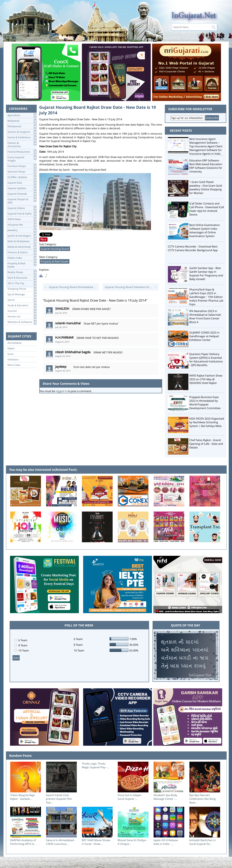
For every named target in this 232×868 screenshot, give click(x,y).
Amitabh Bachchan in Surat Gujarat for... (203, 842)
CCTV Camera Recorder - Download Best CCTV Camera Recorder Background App (193, 248)
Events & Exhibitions (22, 138)
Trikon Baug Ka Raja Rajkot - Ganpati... (22, 797)
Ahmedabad (15, 343)
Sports (22, 300)
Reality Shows (22, 272)
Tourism (22, 311)
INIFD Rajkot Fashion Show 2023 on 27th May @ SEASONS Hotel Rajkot (206, 379)
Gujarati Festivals (22, 194)
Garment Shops (22, 172)
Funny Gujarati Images (22, 159)
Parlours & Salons (22, 252)
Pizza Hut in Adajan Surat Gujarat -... (130, 797)
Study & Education (22, 306)
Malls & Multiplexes (22, 241)
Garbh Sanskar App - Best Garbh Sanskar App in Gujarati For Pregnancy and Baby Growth (206, 273)
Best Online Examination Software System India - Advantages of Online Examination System (205, 230)
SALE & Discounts (22, 278)
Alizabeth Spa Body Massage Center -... (165, 797)
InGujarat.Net (22, 225)
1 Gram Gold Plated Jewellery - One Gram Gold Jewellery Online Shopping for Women (206, 187)
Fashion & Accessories (22, 144)
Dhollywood (22, 127)
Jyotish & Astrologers (22, 236)
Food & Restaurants (22, 152)
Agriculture (22, 115)
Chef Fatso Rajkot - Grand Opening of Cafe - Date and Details (206, 444)
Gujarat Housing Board (55, 249)
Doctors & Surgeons (22, 132)
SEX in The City (22, 283)
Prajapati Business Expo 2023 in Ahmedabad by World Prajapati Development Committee (205, 403)
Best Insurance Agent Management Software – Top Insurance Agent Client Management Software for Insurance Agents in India (206, 146)
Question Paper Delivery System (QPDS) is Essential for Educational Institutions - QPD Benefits (206, 360)
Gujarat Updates (22, 188)
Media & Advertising (22, 247)
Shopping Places (22, 289)
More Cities (14, 365)
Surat (11, 354)
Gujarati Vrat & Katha (22, 214)
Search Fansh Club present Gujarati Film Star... (59, 799)
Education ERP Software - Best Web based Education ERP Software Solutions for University (206, 166)
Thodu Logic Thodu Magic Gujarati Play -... (96, 765)
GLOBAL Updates (22, 177)
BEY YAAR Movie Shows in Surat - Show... (96, 842)
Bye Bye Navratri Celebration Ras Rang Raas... (203, 799)
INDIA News (22, 219)
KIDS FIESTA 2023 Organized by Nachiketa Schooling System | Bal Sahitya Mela (207, 422)
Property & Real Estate (55, 261)
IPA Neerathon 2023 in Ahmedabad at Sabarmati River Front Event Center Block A (205, 317)
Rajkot (11, 348)
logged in (61, 391)
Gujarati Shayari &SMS (22, 201)
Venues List (22, 317)
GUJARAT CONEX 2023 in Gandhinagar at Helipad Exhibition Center (204, 336)
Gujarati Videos (22, 208)
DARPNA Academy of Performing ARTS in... (23, 842)
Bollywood (22, 121)
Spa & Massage (22, 294)
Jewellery (22, 230)
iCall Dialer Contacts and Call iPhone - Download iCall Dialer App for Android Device (207, 209)
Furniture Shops (22, 166)
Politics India (22, 258)
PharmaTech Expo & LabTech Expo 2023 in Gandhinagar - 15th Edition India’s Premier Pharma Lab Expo (206, 297)
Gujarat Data (22, 183)
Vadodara (13, 360)
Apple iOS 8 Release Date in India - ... (166, 842)
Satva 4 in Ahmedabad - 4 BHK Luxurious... (61, 842)
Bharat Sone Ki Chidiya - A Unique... (132, 842)
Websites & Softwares (22, 322)
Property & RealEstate (22, 265)
